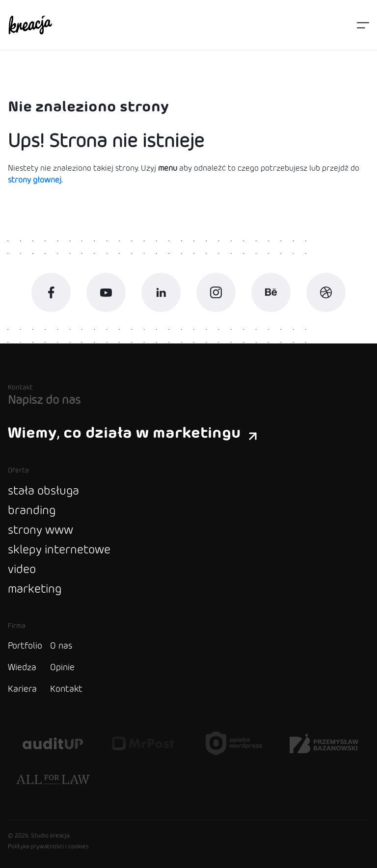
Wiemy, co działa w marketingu (132, 433)
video (22, 570)
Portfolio (25, 646)
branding (32, 511)
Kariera (22, 689)
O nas (61, 646)
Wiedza (22, 668)
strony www (40, 531)
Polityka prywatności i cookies (48, 847)
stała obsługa (43, 491)
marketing (35, 590)
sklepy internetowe (59, 550)
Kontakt (66, 689)
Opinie (62, 668)
